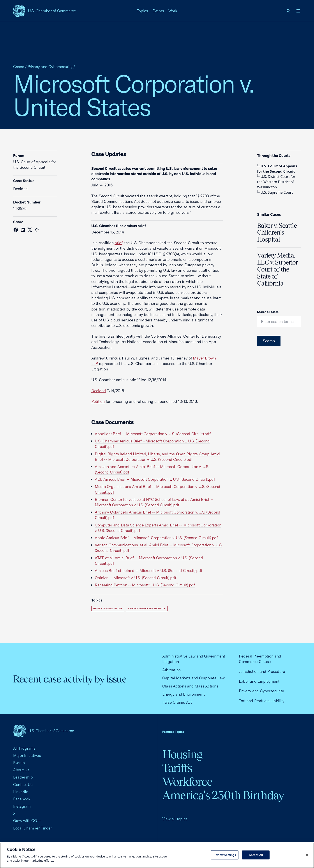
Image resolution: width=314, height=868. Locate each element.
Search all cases (268, 312)
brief (118, 243)
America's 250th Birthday (223, 795)
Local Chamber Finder (33, 828)
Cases (19, 67)
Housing (182, 754)
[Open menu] (298, 11)
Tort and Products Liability (262, 701)
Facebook (22, 799)
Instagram (22, 806)
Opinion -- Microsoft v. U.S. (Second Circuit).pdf (136, 578)
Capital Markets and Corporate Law (193, 678)
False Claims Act (177, 702)
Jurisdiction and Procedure (262, 671)
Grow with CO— (27, 821)
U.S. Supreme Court (275, 192)
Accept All (256, 855)
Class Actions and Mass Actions (190, 686)
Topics (143, 11)
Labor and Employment (259, 681)
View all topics (175, 819)
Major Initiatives (27, 755)
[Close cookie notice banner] (307, 855)
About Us (21, 770)
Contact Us (23, 785)
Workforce (187, 782)
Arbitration (171, 670)
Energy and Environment (183, 694)
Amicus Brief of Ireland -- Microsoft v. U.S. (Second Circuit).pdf (149, 571)
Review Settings (225, 855)
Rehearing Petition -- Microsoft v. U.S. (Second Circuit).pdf (145, 585)
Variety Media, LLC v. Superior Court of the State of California (278, 269)
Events (158, 11)
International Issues (108, 609)
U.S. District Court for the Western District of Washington (276, 182)
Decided (99, 391)
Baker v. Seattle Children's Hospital (277, 233)
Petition (98, 401)
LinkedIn (21, 792)
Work (173, 11)
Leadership (23, 777)
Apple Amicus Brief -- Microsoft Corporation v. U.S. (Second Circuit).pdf (156, 538)
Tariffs (177, 768)
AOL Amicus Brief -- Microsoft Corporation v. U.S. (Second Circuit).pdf (155, 479)
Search (269, 341)
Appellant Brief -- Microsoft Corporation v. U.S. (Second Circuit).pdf (153, 434)
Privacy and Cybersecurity (50, 67)
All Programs (24, 748)
